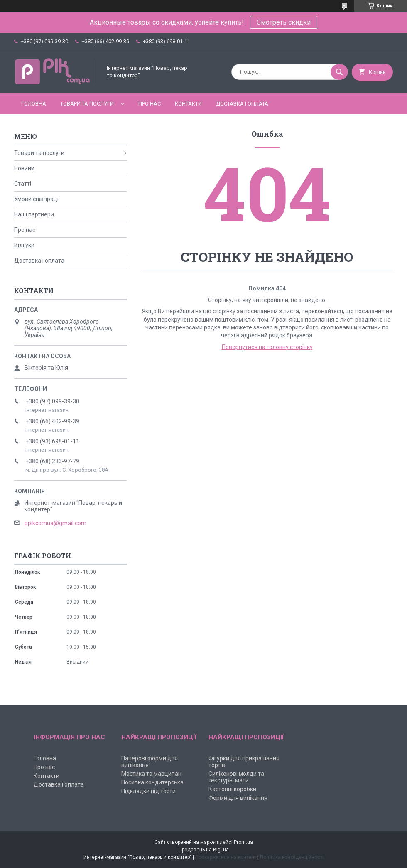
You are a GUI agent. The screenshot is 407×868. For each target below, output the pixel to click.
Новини (24, 168)
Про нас (150, 104)
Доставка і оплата (242, 104)
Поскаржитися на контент (226, 857)
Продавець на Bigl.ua (204, 850)
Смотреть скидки (284, 22)
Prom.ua (243, 842)
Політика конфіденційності (292, 857)
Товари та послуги (87, 104)
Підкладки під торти (148, 791)
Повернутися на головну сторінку (267, 347)
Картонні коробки (232, 789)
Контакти (188, 104)
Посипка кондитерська (152, 782)
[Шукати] (339, 72)
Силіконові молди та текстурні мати (236, 777)
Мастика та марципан (151, 774)
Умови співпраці (36, 199)
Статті (23, 184)
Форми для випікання (238, 798)
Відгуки (24, 245)
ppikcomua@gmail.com (55, 523)
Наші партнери (34, 214)
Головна (34, 104)
